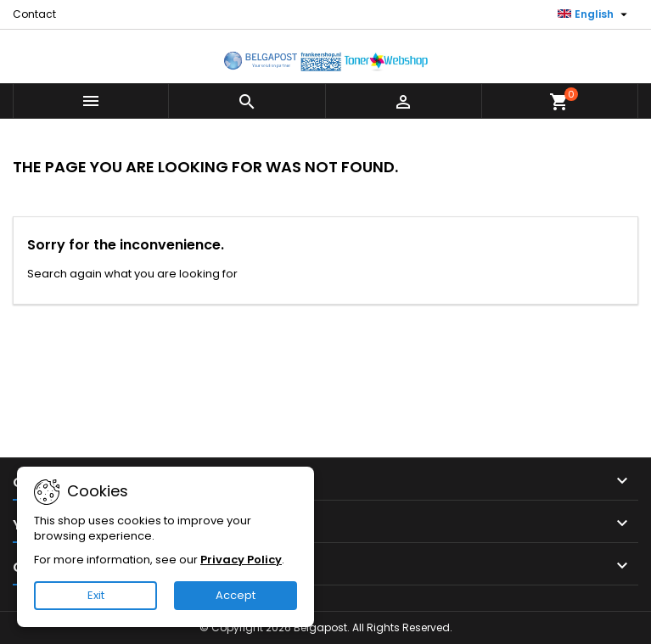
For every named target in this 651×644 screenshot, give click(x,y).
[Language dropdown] (595, 14)
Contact (34, 14)
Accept (236, 595)
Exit (96, 595)
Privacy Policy (241, 560)
